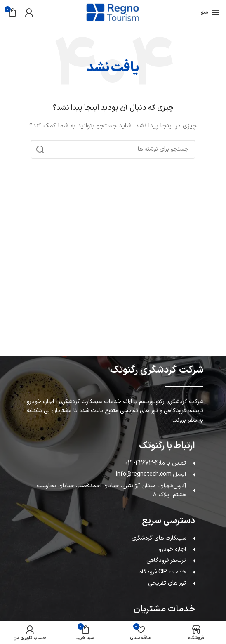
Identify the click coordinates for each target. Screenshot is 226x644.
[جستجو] (113, 149)
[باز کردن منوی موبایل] (210, 12)
